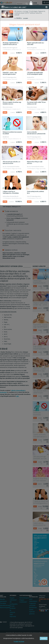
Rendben (44, 638)
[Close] (46, 7)
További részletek (19, 642)
